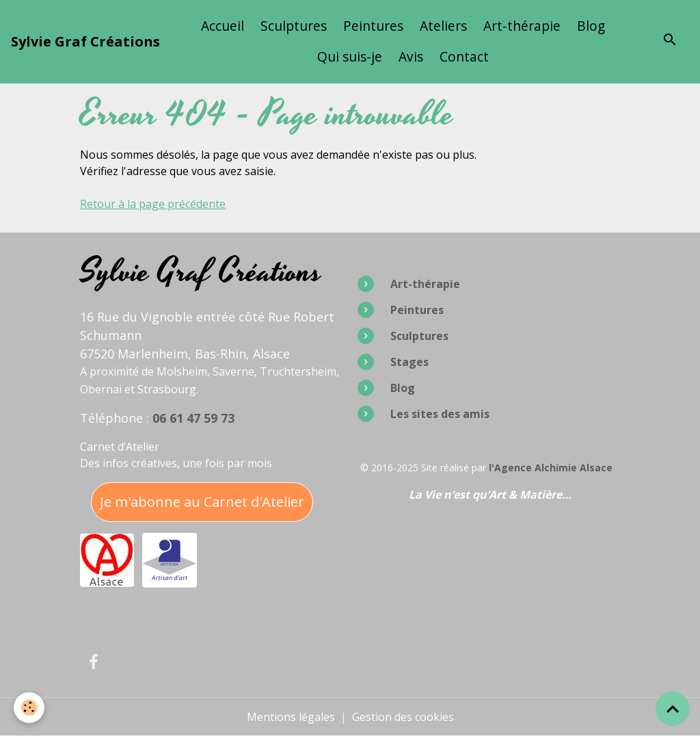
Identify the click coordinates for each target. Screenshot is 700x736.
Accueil (223, 26)
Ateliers (443, 26)
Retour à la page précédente (153, 204)
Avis (411, 56)
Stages (409, 362)
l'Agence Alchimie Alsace (551, 468)
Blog (591, 26)
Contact (464, 56)
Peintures (373, 26)
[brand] (85, 42)
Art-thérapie (522, 26)
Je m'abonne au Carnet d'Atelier (202, 502)
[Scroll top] (673, 709)
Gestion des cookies (403, 717)
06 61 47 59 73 (193, 418)
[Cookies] (29, 708)
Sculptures (294, 26)
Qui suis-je (350, 56)
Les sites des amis (440, 414)
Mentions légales (291, 717)
